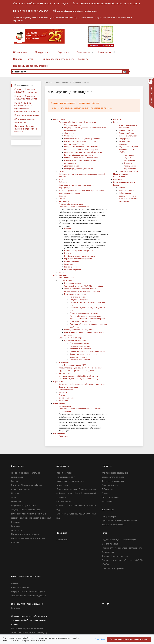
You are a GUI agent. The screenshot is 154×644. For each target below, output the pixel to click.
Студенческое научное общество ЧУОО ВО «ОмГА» (128, 149)
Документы (69, 133)
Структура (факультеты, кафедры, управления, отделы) (82, 174)
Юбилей (62, 272)
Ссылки (62, 395)
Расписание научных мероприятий (130, 158)
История (62, 177)
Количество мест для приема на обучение (88, 351)
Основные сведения (73, 125)
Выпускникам (84, 52)
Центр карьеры (65, 406)
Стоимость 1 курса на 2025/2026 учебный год (26, 97)
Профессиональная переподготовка (74, 207)
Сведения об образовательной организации (41, 3)
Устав (61, 179)
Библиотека (64, 182)
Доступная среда (72, 166)
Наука (30, 59)
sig (46, 632)
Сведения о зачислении (80, 360)
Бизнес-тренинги (71, 267)
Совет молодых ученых (129, 171)
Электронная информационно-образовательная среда (106, 3)
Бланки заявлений (72, 261)
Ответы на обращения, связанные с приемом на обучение (26, 129)
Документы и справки (79, 300)
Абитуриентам (42, 52)
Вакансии (63, 196)
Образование (70, 136)
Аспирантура (64, 362)
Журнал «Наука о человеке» (115, 556)
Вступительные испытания (80, 349)
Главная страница (126, 130)
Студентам (63, 52)
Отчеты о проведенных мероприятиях (130, 166)
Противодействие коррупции (71, 204)
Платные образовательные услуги (79, 155)
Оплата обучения (66, 390)
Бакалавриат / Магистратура (71, 338)
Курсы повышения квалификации (78, 259)
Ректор (62, 171)
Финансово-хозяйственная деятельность (81, 158)
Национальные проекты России (30, 66)
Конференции (125, 139)
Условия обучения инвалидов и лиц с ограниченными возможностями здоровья (27, 107)
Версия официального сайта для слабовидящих (75, 11)
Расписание (64, 401)
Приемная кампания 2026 (75, 340)
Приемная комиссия (24, 85)
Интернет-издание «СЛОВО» (31, 11)
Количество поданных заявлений (84, 354)
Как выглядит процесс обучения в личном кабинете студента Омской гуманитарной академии (76, 493)
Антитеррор (64, 201)
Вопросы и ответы (126, 190)
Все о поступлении (67, 278)
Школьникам (105, 52)
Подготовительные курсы (27, 115)
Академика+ (64, 436)
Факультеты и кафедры (69, 387)
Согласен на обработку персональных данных (129, 639)
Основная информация (79, 343)
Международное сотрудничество (79, 169)
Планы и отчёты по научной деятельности (122, 548)
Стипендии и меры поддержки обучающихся (83, 152)
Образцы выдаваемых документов (25, 121)
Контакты (83, 59)
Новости (18, 59)
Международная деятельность (57, 59)
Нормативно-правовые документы (79, 250)
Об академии (20, 52)
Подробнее (100, 639)
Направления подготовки (80, 346)
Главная (48, 82)
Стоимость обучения (73, 270)
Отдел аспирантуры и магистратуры (119, 540)
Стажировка (69, 264)
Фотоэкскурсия (65, 373)
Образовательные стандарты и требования (82, 139)
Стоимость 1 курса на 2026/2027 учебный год (26, 90)
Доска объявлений (67, 398)
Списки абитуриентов (79, 357)
